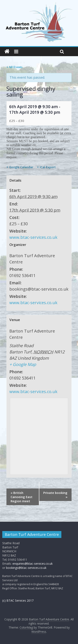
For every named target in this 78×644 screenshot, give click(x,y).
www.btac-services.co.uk (33, 237)
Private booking (55, 495)
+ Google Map (23, 364)
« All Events (14, 67)
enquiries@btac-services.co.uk (33, 564)
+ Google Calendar (20, 167)
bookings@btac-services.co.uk (26, 568)
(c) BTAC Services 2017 (18, 600)
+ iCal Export (46, 167)
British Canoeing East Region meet (22, 497)
